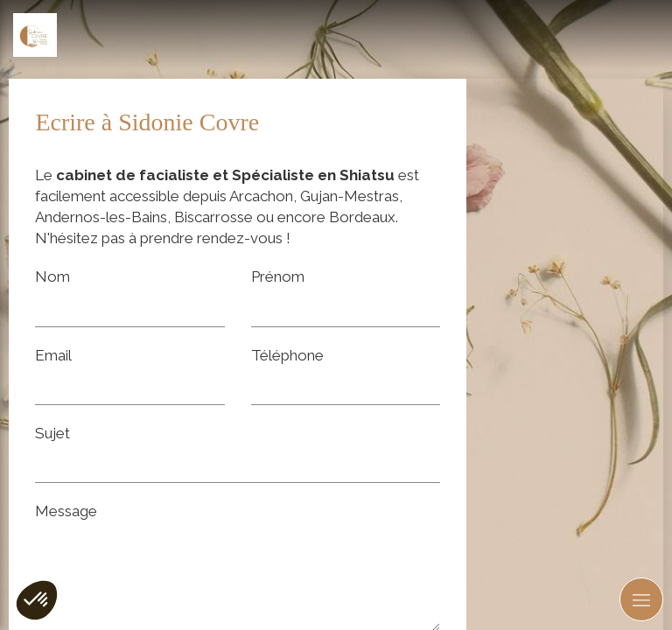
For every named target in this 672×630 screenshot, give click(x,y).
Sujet (52, 433)
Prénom (278, 276)
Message (66, 511)
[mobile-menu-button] (641, 599)
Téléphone (287, 355)
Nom (52, 276)
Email (53, 355)
